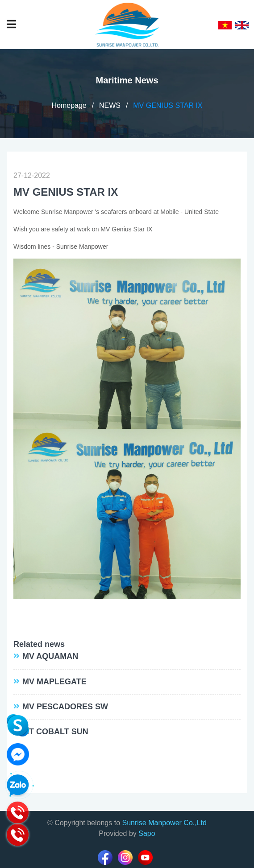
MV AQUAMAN (50, 656)
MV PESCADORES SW (65, 707)
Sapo (147, 833)
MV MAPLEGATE (54, 682)
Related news (39, 644)
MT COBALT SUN (55, 732)
